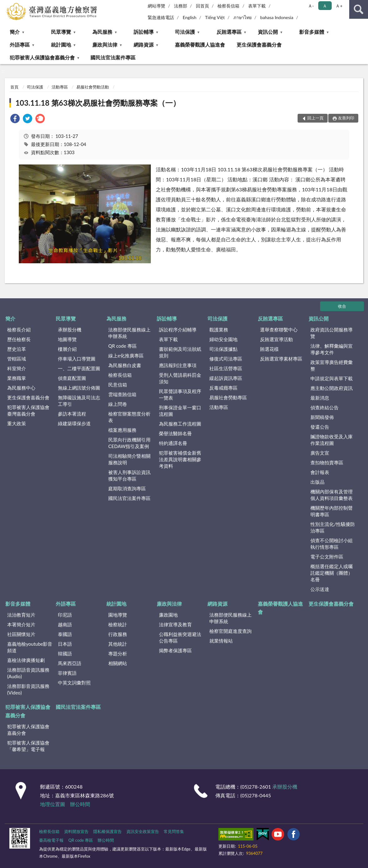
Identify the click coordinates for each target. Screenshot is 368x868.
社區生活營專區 (226, 368)
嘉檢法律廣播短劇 (26, 660)
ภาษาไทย (243, 17)
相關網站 (118, 663)
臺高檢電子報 (51, 840)
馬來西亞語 (70, 663)
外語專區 (20, 45)
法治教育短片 (21, 615)
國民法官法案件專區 (113, 57)
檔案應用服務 (122, 430)
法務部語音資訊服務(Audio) (28, 673)
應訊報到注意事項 (178, 365)
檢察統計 (118, 624)
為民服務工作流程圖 (180, 424)
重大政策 (17, 423)
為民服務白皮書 (125, 365)
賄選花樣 (269, 349)
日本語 (65, 644)
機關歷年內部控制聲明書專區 (332, 511)
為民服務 (102, 32)
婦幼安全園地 (223, 339)
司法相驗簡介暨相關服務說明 (129, 459)
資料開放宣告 (76, 831)
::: (5, 5)
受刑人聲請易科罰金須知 (180, 378)
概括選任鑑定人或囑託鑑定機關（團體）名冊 (332, 573)
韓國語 (65, 654)
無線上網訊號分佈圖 (79, 388)
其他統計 (118, 644)
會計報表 (320, 472)
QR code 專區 (123, 346)
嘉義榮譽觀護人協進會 (200, 45)
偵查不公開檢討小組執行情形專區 (332, 544)
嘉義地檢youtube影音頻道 (30, 647)
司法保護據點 (223, 349)
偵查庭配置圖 (72, 378)
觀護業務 (219, 330)
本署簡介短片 (21, 624)
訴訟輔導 (144, 32)
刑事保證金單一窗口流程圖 (180, 411)
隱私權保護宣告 (107, 831)
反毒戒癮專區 (223, 388)
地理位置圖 (53, 804)
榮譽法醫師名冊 (175, 433)
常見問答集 (174, 831)
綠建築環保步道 (74, 423)
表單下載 (257, 6)
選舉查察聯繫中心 (279, 330)
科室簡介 (17, 368)
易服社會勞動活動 (93, 87)
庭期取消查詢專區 (127, 488)
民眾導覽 (61, 32)
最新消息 (320, 398)
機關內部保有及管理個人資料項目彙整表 (332, 495)
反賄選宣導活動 (276, 339)
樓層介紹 (67, 349)
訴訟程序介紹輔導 (178, 330)
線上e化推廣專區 (126, 356)
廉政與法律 (105, 45)
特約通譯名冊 (173, 443)
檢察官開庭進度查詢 (230, 631)
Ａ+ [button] (339, 6)
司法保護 (185, 32)
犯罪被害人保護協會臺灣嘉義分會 (28, 410)
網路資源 (144, 45)
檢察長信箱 (228, 6)
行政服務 (118, 634)
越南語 (65, 624)
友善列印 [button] (346, 118)
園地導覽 (118, 615)
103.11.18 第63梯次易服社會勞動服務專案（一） (98, 103)
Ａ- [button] (311, 6)
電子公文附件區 (327, 557)
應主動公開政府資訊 (332, 388)
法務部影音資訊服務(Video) (28, 689)
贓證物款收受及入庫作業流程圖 (332, 440)
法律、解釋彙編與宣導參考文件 (332, 349)
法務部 (181, 6)
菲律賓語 (67, 673)
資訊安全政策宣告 (143, 831)
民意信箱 (118, 385)
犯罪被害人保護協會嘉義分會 (42, 57)
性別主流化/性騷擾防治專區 (333, 527)
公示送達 (320, 589)
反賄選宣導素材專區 (281, 359)
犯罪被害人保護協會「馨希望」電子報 (28, 746)
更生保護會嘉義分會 (259, 45)
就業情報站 (221, 641)
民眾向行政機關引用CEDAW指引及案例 (129, 443)
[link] (15, 119)
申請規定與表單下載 (332, 378)
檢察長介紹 (19, 330)
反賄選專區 (229, 32)
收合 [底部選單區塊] (342, 306)
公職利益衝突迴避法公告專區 (180, 637)
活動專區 (60, 87)
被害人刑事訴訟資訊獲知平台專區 (129, 475)
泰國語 (65, 634)
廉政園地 (168, 615)
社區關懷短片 (21, 634)
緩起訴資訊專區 (226, 378)
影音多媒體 (312, 32)
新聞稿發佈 (322, 417)
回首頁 (202, 6)
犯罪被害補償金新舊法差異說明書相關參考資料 (180, 459)
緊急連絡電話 (161, 17)
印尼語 (65, 615)
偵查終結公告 (325, 407)
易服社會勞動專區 (228, 397)
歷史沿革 (17, 349)
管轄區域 (17, 359)
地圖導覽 (67, 339)
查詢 (359, 9)
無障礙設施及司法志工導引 (79, 401)
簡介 (15, 32)
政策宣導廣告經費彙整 (332, 365)
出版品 (317, 482)
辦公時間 (80, 804)
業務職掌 (17, 378)
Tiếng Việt (215, 17)
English (190, 17)
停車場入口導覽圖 (77, 359)
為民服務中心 (21, 388)
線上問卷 (118, 404)
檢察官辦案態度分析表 (129, 417)
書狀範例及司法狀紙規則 (180, 352)
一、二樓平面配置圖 (79, 368)
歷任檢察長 (19, 339)
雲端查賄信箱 (122, 394)
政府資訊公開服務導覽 (332, 333)
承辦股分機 (70, 330)
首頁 (14, 87)
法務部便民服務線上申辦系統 (129, 333)
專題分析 (118, 654)
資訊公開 (268, 32)
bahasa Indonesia (277, 17)
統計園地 (61, 45)
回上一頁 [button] (315, 118)
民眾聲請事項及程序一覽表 (180, 394)
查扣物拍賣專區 (327, 462)
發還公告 (320, 427)
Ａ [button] (325, 6)
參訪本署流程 (72, 414)
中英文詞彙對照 (74, 683)
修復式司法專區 (226, 359)
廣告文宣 (320, 453)
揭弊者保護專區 (175, 650)
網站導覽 (156, 6)
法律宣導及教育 (175, 624)
